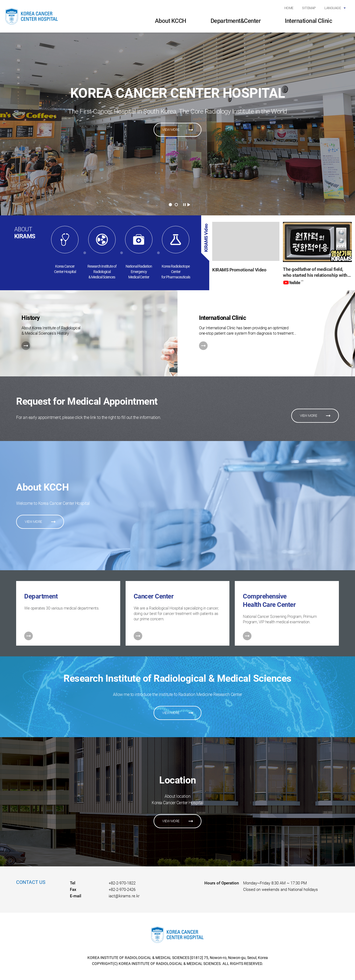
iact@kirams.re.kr (124, 896)
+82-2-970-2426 (122, 890)
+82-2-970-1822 (122, 883)
